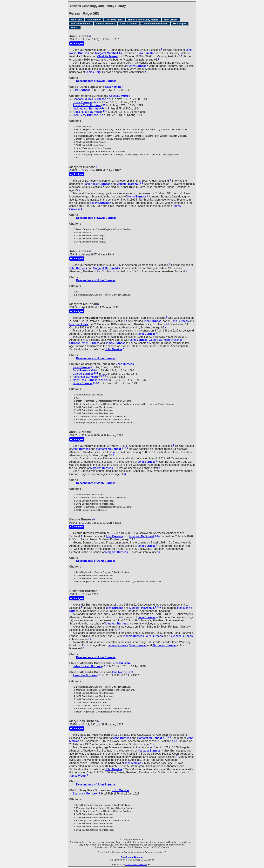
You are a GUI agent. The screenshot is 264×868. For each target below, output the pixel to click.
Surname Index (115, 20)
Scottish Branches (81, 24)
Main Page (76, 20)
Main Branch (171, 20)
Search (75, 28)
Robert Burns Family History (143, 20)
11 (95, 102)
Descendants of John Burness (96, 280)
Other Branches (129, 24)
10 (109, 98)
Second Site (142, 865)
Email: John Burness (132, 857)
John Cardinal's (131, 865)
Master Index (94, 20)
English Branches (105, 24)
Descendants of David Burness (96, 81)
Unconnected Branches (155, 24)
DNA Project (180, 24)
